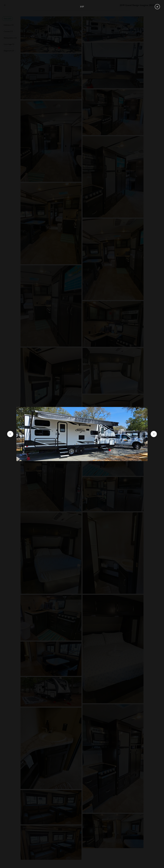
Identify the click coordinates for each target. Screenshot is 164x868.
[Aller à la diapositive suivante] (154, 434)
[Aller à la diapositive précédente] (10, 434)
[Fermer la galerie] (157, 7)
